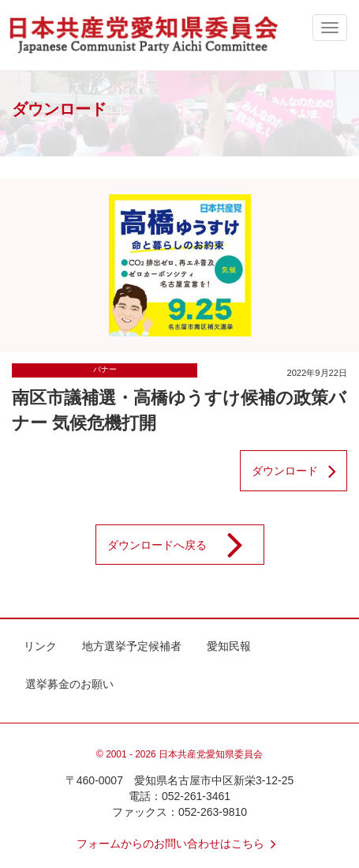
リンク (40, 646)
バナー (105, 369)
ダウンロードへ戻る (185, 545)
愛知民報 (229, 646)
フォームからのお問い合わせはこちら (180, 844)
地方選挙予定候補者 (132, 646)
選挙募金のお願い (69, 684)
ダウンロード (299, 471)
